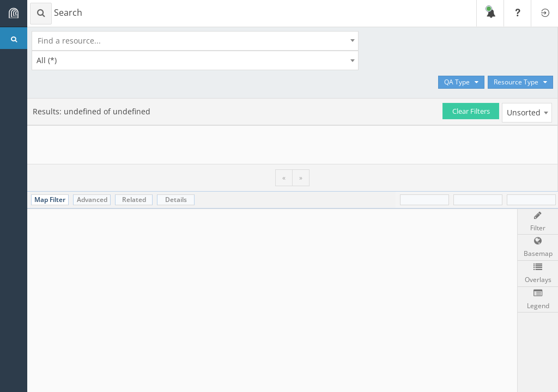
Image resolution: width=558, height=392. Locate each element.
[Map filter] (538, 222)
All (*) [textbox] (47, 60)
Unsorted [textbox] (524, 112)
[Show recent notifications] (490, 13)
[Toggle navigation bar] (14, 14)
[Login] (544, 13)
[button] (538, 248)
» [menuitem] (301, 177)
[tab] (50, 200)
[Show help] (517, 13)
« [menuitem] (284, 177)
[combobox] (198, 41)
